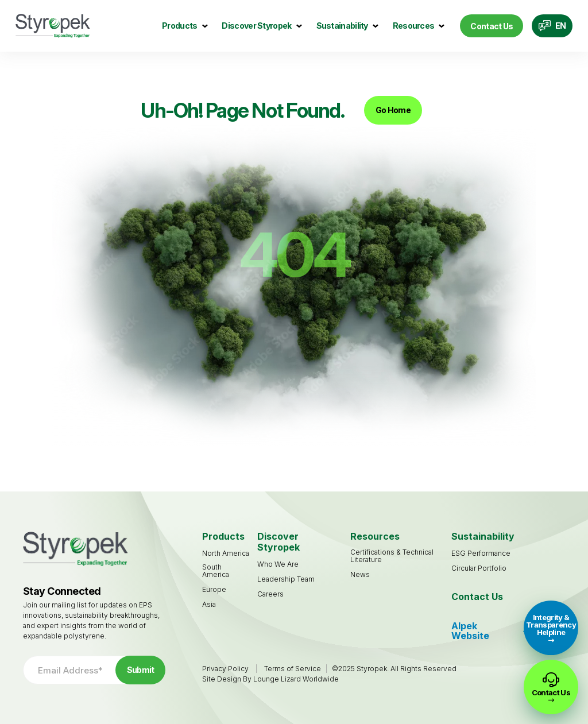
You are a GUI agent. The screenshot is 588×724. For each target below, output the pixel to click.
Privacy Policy (225, 669)
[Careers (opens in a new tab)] (270, 594)
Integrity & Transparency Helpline (551, 625)
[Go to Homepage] (53, 26)
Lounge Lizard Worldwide (296, 679)
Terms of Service (293, 669)
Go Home (393, 110)
